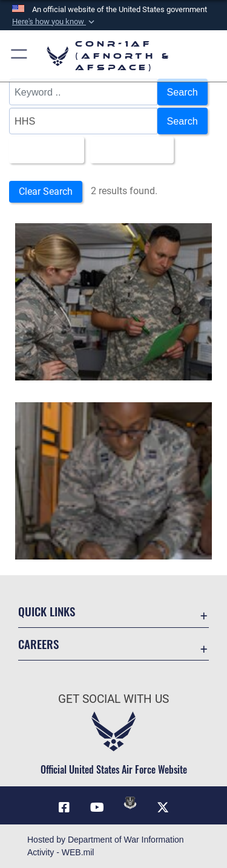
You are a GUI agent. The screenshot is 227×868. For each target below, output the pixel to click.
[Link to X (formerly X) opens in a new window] (163, 808)
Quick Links (47, 611)
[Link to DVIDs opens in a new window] (130, 803)
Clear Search (46, 191)
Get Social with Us (113, 699)
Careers (38, 644)
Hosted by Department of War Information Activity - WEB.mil (106, 846)
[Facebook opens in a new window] (64, 808)
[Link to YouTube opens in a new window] (97, 808)
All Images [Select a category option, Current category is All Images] (43, 150)
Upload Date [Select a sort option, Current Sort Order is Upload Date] (128, 150)
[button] (54, 22)
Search (183, 92)
